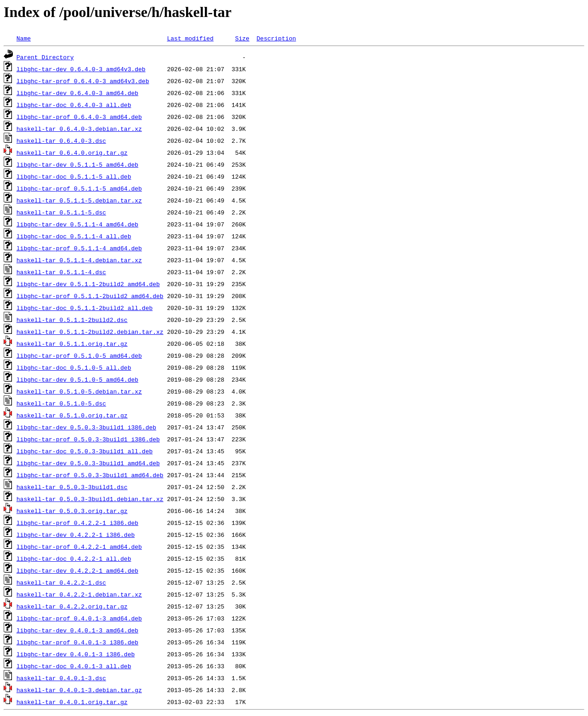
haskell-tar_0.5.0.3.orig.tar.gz (72, 511)
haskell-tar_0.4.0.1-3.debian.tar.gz (79, 690)
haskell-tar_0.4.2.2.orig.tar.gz (72, 606)
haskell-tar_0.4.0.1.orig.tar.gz (72, 702)
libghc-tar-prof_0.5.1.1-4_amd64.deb (79, 248)
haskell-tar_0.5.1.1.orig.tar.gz (72, 344)
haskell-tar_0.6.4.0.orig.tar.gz (72, 152)
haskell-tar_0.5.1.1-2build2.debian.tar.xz (90, 332)
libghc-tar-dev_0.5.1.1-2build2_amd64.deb (88, 284)
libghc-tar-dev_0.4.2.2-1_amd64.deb (77, 570)
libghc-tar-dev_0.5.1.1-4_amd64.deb (77, 224)
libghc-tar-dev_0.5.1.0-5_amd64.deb (77, 379)
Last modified (190, 38)
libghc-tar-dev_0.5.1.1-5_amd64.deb (77, 164)
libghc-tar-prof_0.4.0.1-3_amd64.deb (79, 618)
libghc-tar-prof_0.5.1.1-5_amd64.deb (79, 188)
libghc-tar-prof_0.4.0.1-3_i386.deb (77, 642)
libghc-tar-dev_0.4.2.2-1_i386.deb (76, 535)
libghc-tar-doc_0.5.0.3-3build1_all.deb (85, 451)
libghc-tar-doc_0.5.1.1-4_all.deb (74, 236)
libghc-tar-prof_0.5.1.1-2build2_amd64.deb (90, 296)
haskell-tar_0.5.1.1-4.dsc (61, 272)
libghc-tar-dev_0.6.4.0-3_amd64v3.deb (81, 69)
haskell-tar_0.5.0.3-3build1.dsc (72, 487)
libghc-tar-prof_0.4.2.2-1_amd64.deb (79, 547)
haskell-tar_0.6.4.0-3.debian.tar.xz (79, 129)
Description (276, 38)
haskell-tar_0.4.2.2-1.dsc (61, 582)
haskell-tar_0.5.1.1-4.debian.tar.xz (79, 260)
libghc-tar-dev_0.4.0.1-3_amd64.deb (77, 630)
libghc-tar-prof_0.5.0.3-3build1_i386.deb (88, 439)
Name (24, 38)
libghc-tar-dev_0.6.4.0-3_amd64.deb (77, 93)
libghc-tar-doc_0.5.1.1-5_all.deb (74, 176)
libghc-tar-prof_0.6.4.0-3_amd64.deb (79, 117)
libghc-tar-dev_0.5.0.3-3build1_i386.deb (86, 427)
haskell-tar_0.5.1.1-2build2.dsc (72, 320)
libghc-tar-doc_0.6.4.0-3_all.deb (74, 105)
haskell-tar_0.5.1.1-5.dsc (61, 212)
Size (242, 38)
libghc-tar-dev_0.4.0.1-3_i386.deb (76, 654)
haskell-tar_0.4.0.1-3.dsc (61, 678)
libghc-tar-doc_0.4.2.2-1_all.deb (74, 558)
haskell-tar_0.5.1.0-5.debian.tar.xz (79, 391)
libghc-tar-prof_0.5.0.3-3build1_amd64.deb (90, 475)
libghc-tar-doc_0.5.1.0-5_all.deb (74, 367)
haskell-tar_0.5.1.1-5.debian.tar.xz (79, 200)
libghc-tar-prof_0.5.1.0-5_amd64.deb (79, 355)
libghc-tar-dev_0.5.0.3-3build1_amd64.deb (88, 463)
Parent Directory (45, 57)
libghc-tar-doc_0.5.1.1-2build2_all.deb (85, 308)
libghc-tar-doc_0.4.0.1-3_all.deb (74, 666)
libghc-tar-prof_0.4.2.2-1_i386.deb (77, 523)
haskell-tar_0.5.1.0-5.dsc (61, 403)
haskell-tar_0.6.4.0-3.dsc (61, 141)
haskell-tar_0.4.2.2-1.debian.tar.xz (79, 594)
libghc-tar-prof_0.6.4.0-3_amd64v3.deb (83, 81)
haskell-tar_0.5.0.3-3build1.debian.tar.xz (90, 499)
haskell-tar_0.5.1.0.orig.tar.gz (72, 415)
